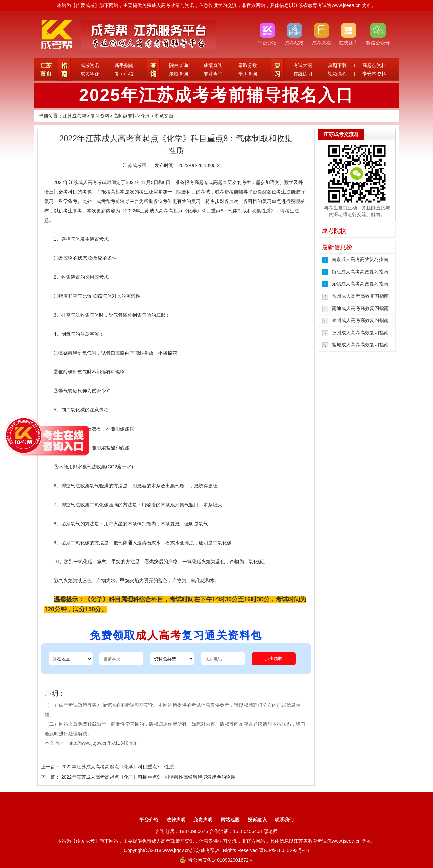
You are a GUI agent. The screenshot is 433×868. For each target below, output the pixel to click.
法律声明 (176, 820)
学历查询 (248, 74)
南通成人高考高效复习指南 (360, 308)
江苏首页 (46, 70)
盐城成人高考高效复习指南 (360, 345)
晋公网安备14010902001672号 (216, 860)
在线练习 (303, 74)
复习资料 (100, 116)
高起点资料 (374, 65)
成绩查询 (213, 65)
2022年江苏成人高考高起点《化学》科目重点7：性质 (118, 767)
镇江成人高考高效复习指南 (360, 272)
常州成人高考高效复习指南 (360, 296)
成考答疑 (90, 74)
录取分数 (248, 65)
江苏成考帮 (74, 116)
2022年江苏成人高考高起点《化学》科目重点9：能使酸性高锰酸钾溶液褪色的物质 (148, 777)
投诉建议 (257, 820)
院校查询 (179, 65)
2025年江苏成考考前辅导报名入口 (216, 95)
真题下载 (337, 65)
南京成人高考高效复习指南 (360, 259)
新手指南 (124, 65)
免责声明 (203, 820)
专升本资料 (374, 74)
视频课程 (337, 74)
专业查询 (213, 74)
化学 (146, 116)
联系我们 (284, 820)
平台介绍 (149, 820)
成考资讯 (90, 65)
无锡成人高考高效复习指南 (360, 284)
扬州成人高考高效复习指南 (360, 333)
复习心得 (124, 74)
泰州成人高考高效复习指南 (360, 320)
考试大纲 (303, 65)
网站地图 (230, 820)
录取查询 (179, 74)
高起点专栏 (125, 116)
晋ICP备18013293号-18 (284, 850)
